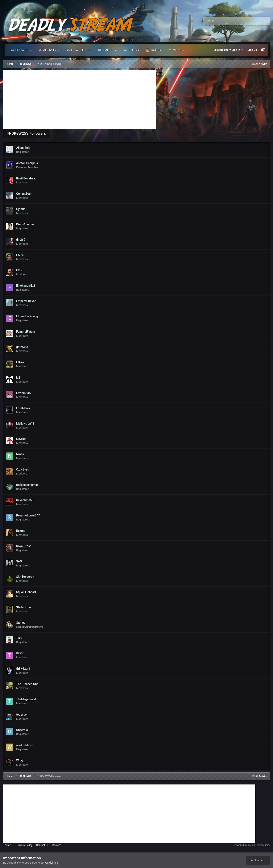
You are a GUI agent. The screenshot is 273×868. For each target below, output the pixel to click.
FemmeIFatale (26, 332)
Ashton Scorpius (27, 163)
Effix (19, 270)
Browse (21, 50)
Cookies (57, 845)
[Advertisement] (80, 99)
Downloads (79, 50)
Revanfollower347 (28, 515)
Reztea (21, 531)
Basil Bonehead (26, 178)
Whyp (20, 761)
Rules (154, 50)
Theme (8, 845)
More (176, 50)
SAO (19, 561)
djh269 (21, 240)
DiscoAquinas (25, 224)
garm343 (22, 347)
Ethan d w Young (27, 316)
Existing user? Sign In (229, 50)
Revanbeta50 (25, 500)
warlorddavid (25, 745)
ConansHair (24, 194)
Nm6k (20, 454)
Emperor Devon (26, 301)
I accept (258, 860)
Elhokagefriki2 (26, 286)
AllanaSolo (23, 148)
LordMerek (23, 408)
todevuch (22, 715)
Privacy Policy (25, 845)
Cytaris (21, 209)
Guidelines (52, 863)
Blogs (131, 50)
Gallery (107, 50)
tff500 (20, 653)
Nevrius (21, 439)
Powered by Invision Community (252, 845)
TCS (19, 638)
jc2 (18, 378)
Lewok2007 (24, 393)
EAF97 (20, 255)
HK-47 (20, 362)
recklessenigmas (27, 485)
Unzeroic (22, 730)
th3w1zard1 (24, 669)
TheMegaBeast (26, 699)
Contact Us (42, 845)
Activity (49, 50)
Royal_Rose (24, 546)
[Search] (219, 21)
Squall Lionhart (26, 592)
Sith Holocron (25, 577)
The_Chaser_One (27, 684)
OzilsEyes (22, 469)
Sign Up (252, 50)
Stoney (21, 623)
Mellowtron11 (25, 424)
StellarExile (24, 607)
